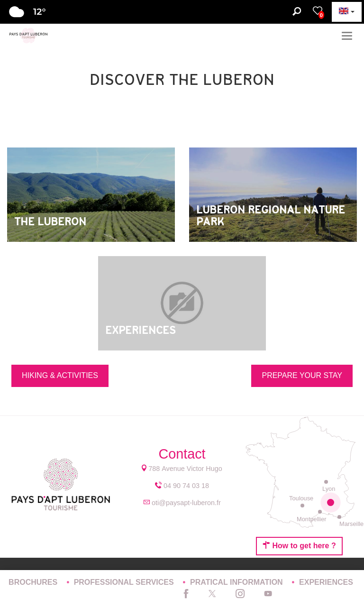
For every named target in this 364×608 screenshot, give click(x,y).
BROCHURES (34, 582)
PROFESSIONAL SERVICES (125, 582)
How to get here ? (299, 545)
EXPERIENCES (326, 582)
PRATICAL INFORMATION (237, 582)
